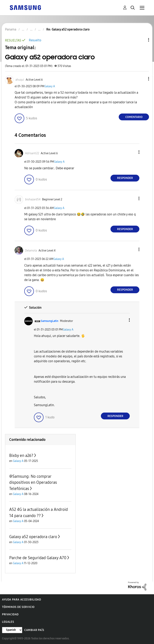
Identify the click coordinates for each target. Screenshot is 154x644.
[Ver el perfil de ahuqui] (20, 80)
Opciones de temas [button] (142, 40)
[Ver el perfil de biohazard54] (33, 199)
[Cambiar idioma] (12, 630)
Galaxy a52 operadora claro (33, 537)
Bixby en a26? (21, 455)
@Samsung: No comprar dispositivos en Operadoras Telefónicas (33, 482)
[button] (142, 79)
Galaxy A (50, 86)
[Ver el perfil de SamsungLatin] (50, 321)
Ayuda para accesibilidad (21, 600)
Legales (8, 622)
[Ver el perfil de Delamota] (31, 251)
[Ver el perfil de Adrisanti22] (32, 153)
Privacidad (10, 614)
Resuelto (35, 40)
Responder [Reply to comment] (125, 178)
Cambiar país (34, 630)
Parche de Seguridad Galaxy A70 (38, 558)
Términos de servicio (18, 607)
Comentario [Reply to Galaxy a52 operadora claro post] (134, 117)
